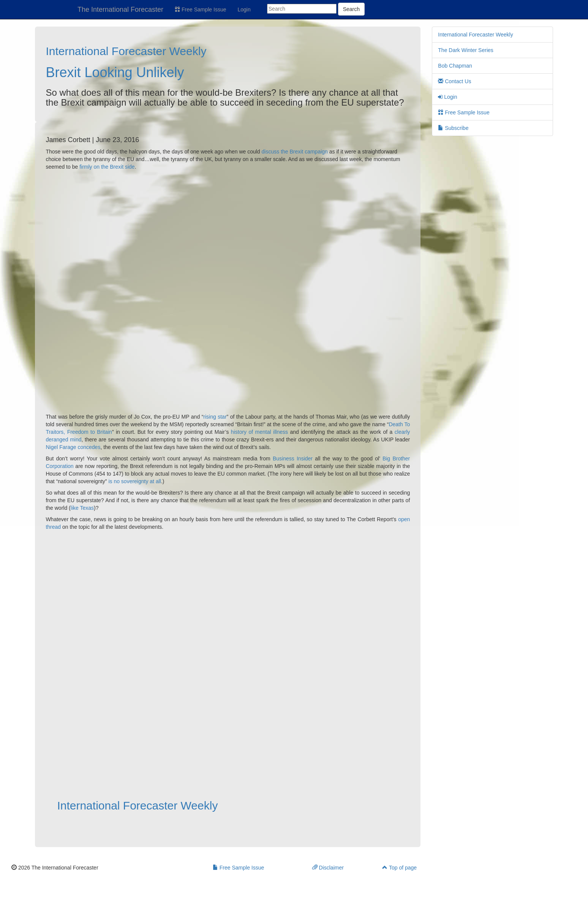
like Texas (82, 508)
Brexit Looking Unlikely (115, 72)
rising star (215, 417)
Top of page (399, 868)
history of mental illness (261, 432)
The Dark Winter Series (465, 50)
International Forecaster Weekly (126, 51)
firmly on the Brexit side (107, 167)
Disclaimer (328, 868)
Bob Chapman (455, 66)
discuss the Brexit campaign (295, 152)
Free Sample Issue (200, 9)
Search (351, 9)
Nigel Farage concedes (73, 447)
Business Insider (293, 458)
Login (244, 9)
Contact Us (454, 81)
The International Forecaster (120, 9)
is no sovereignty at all (135, 481)
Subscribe (453, 128)
